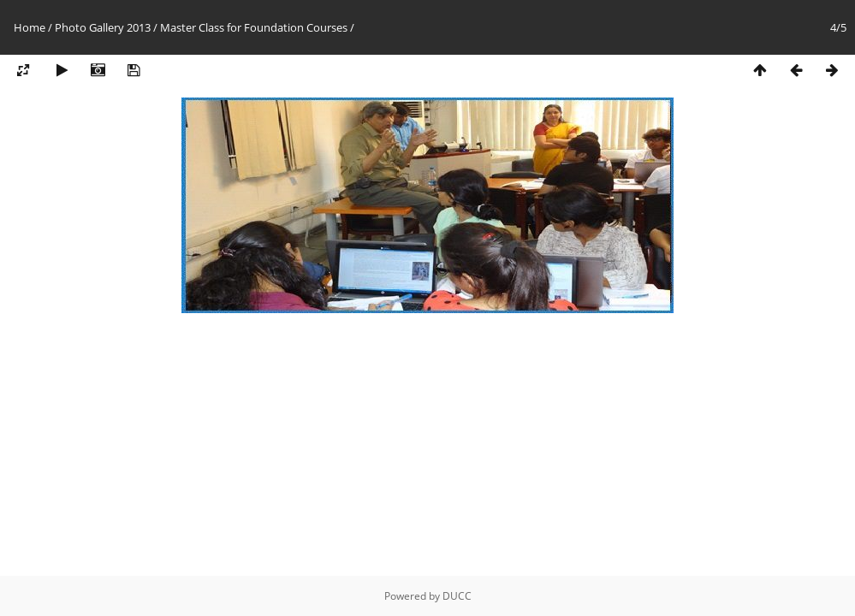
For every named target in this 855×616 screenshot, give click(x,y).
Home (30, 27)
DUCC (457, 596)
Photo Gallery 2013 (103, 27)
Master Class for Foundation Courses (254, 27)
